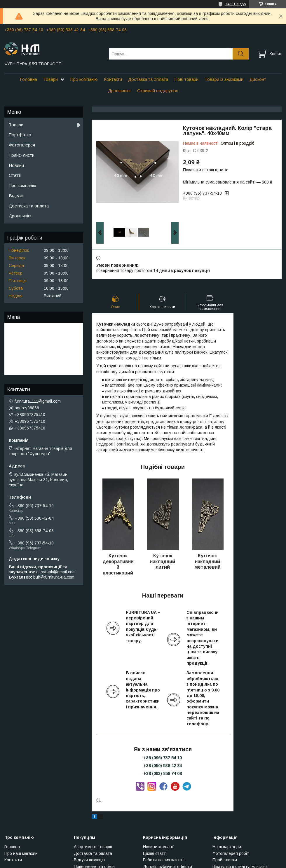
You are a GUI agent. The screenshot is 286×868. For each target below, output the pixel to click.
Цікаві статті (155, 853)
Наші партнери (227, 847)
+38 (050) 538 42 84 (163, 766)
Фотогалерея (22, 145)
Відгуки (16, 196)
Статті (15, 175)
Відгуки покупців (89, 860)
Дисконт (258, 79)
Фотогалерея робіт (231, 853)
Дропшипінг (120, 91)
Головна (28, 79)
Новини (16, 165)
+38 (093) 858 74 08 (163, 773)
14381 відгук (236, 4)
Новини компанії (158, 847)
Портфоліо (20, 135)
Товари (50, 79)
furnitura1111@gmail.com (38, 401)
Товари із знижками (224, 79)
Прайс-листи (22, 155)
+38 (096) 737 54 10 (163, 758)
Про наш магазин (21, 853)
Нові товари (186, 79)
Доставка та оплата (148, 79)
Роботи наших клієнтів (164, 860)
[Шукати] (241, 54)
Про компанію (84, 79)
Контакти (113, 79)
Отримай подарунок (157, 91)
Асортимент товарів (93, 847)
